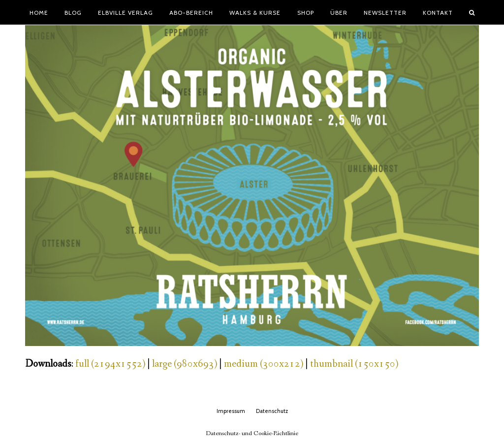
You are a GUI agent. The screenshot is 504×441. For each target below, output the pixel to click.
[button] (472, 12)
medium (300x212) (264, 364)
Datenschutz (272, 411)
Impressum (231, 411)
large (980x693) (185, 364)
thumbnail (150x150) (354, 364)
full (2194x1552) (110, 364)
